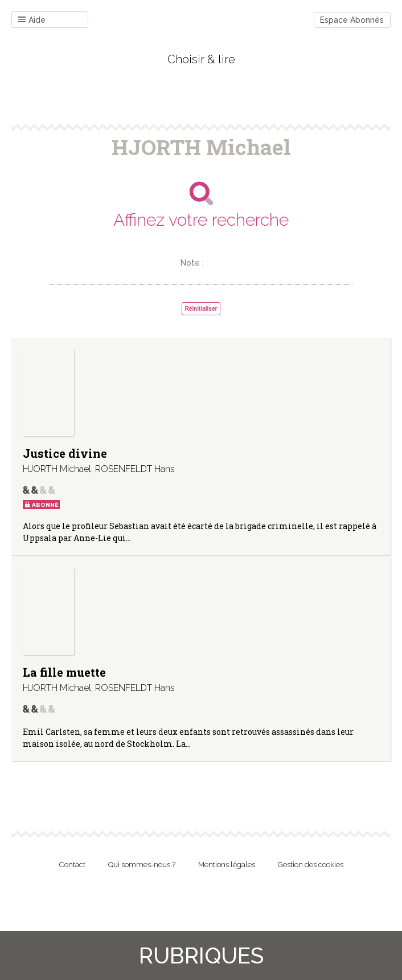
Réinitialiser (201, 309)
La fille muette (64, 672)
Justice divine (65, 453)
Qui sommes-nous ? (142, 865)
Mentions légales (227, 865)
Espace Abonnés (352, 20)
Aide (32, 20)
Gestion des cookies (311, 865)
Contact (72, 865)
